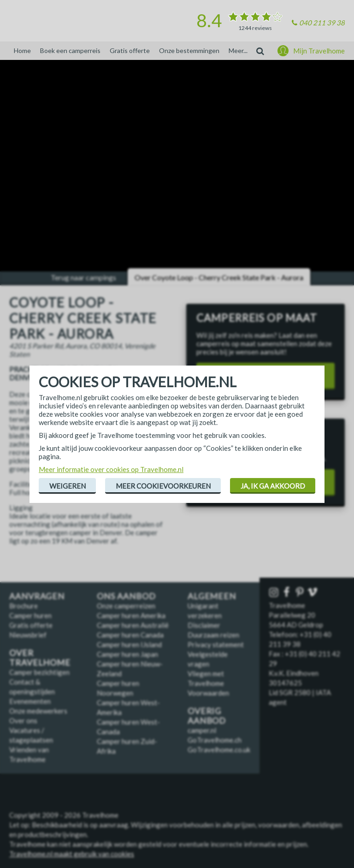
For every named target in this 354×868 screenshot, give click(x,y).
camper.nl (202, 730)
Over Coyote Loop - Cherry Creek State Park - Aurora (219, 277)
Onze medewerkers (38, 711)
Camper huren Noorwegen (118, 688)
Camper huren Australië (133, 625)
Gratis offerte (130, 50)
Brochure (24, 606)
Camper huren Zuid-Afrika (127, 746)
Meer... (238, 50)
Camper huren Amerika (131, 615)
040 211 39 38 (322, 23)
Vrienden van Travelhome (29, 754)
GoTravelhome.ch (215, 740)
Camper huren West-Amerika (128, 707)
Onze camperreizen (126, 606)
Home (22, 50)
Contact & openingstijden (32, 687)
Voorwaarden (208, 693)
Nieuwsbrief (28, 635)
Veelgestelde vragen (208, 659)
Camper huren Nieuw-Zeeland (130, 669)
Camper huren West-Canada (128, 727)
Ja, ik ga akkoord (273, 486)
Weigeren (68, 486)
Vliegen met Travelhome (206, 678)
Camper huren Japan (127, 654)
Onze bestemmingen (189, 50)
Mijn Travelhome (319, 51)
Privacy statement (216, 644)
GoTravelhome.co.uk (219, 750)
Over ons (23, 720)
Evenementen (30, 701)
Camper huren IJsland (129, 644)
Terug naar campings (83, 277)
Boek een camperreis (70, 50)
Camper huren (30, 615)
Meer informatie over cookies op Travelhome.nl (111, 469)
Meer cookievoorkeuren (163, 486)
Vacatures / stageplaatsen (31, 735)
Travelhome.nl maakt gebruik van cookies (72, 854)
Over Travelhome (40, 658)
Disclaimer (204, 625)
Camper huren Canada (130, 635)
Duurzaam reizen (213, 635)
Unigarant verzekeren (205, 611)
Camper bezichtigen (39, 672)
